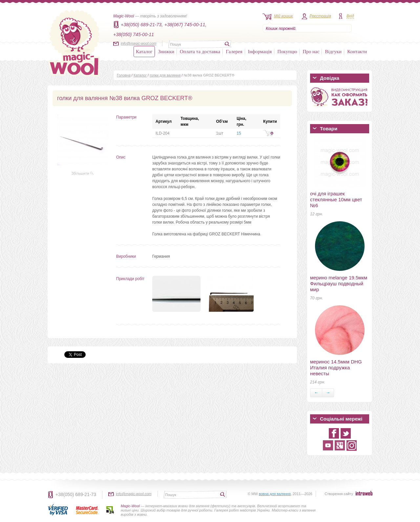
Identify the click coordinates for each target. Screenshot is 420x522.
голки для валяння (165, 75)
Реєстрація (320, 16)
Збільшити (83, 173)
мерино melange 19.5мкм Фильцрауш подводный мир (339, 283)
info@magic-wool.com (138, 43)
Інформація (260, 52)
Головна (124, 75)
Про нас (311, 52)
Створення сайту (339, 494)
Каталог (144, 52)
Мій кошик (283, 16)
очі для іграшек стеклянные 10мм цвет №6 (336, 199)
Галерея (234, 52)
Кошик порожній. (281, 29)
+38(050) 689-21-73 (76, 494)
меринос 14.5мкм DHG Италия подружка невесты (336, 368)
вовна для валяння (275, 494)
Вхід (350, 16)
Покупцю (287, 52)
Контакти (357, 52)
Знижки (166, 52)
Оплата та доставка (200, 52)
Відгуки (333, 52)
